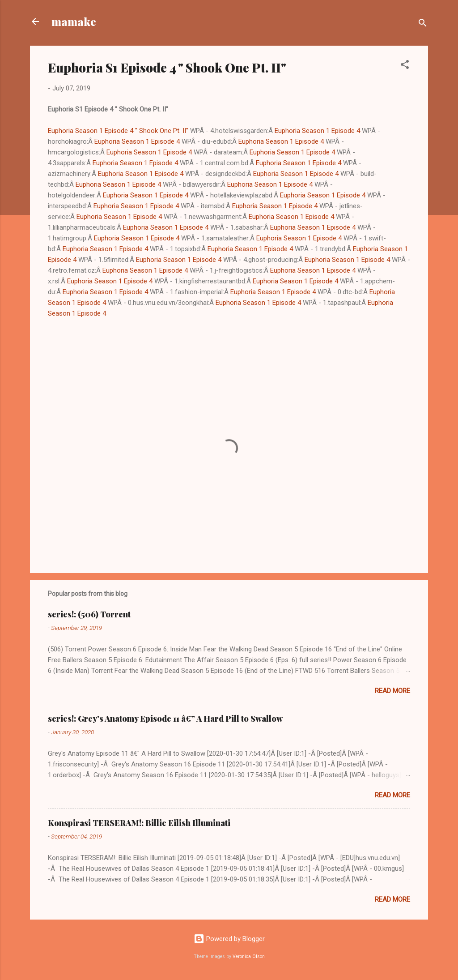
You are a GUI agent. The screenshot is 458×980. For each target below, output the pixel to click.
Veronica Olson (249, 956)
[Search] (423, 24)
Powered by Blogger (229, 939)
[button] (405, 66)
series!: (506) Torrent (89, 614)
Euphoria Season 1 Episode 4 (317, 131)
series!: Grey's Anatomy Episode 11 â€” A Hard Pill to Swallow (165, 719)
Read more (392, 691)
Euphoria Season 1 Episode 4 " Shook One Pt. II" (118, 131)
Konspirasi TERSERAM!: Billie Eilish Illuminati (139, 823)
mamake (74, 21)
